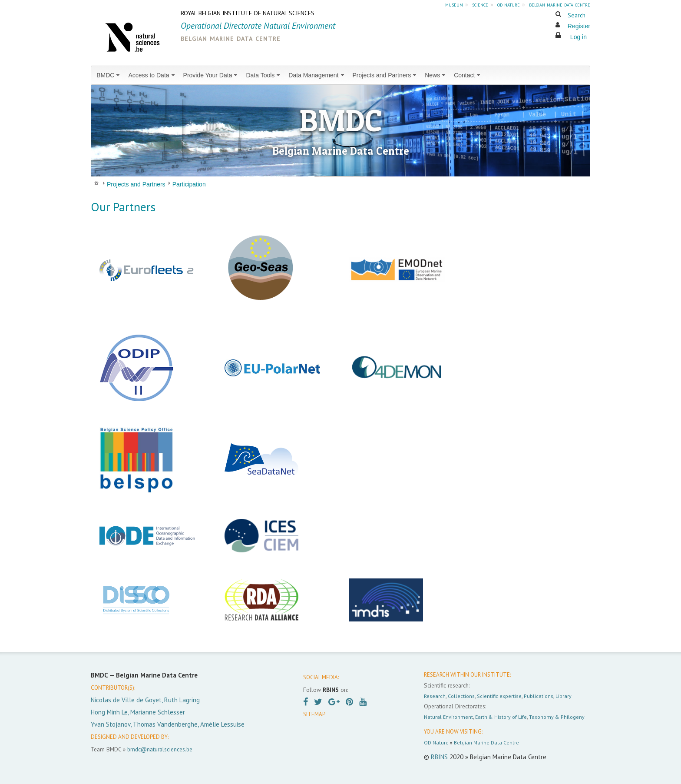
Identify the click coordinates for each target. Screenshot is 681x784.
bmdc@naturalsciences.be (160, 749)
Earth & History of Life (501, 717)
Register (579, 26)
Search (577, 15)
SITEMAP (314, 714)
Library (564, 696)
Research (435, 696)
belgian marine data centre (560, 4)
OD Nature (436, 742)
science (480, 4)
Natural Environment (448, 717)
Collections (461, 696)
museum (454, 4)
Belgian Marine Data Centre (486, 742)
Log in (579, 37)
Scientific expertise (499, 696)
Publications (539, 696)
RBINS (439, 757)
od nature (509, 4)
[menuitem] (109, 75)
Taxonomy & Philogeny (557, 717)
